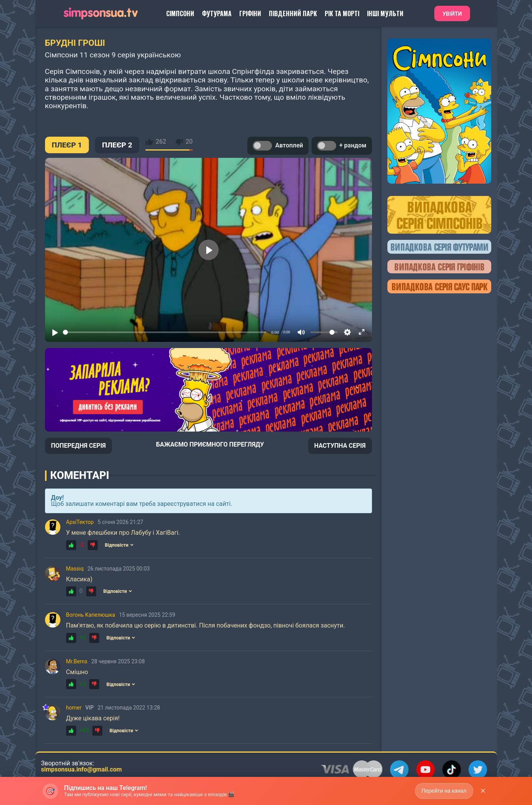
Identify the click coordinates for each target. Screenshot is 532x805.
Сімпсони (180, 13)
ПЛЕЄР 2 (117, 145)
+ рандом (342, 146)
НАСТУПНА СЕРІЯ (340, 446)
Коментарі (80, 475)
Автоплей (278, 146)
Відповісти (119, 545)
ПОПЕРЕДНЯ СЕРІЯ (79, 446)
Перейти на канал (444, 791)
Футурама (217, 13)
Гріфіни (250, 13)
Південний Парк (293, 13)
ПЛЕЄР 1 (67, 145)
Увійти (452, 14)
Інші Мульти (385, 13)
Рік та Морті (342, 13)
